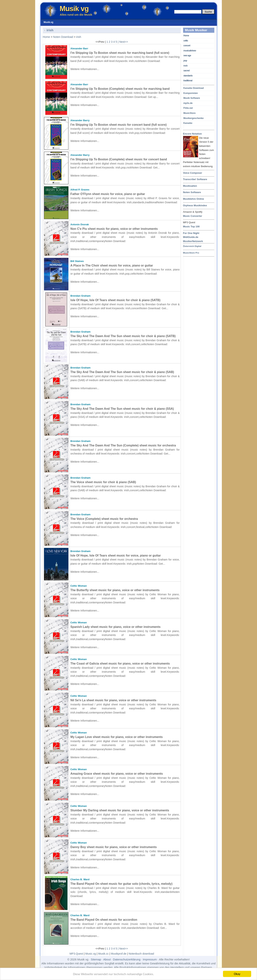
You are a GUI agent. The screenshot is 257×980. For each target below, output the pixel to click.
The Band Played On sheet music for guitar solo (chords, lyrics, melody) (122, 884)
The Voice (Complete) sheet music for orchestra (104, 519)
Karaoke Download (194, 88)
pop (185, 61)
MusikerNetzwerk (193, 241)
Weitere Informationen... (85, 69)
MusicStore (190, 113)
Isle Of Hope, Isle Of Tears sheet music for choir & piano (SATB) (116, 300)
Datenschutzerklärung (127, 959)
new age (187, 56)
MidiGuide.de (191, 237)
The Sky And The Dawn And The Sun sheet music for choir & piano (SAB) (122, 372)
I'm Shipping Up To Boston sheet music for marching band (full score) (120, 53)
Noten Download (63, 37)
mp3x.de (188, 103)
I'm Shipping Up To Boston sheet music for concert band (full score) (119, 125)
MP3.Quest (76, 954)
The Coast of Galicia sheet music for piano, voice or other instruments (120, 664)
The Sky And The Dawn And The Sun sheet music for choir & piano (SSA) (122, 409)
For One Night (191, 233)
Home (186, 36)
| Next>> (123, 42)
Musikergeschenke (194, 118)
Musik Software (192, 98)
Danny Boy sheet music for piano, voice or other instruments (114, 847)
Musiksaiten (190, 186)
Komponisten (191, 93)
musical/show (190, 51)
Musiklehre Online (194, 199)
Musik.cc (103, 954)
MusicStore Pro (191, 253)
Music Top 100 (191, 227)
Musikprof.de (119, 954)
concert (187, 46)
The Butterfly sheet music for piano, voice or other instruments (115, 590)
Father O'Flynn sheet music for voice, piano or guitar (108, 194)
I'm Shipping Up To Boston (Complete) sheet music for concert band (119, 159)
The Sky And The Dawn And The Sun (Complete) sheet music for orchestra (123, 445)
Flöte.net (188, 108)
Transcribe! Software (195, 179)
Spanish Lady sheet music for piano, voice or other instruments (116, 627)
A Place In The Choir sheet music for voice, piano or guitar (112, 265)
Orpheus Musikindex (195, 205)
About (107, 959)
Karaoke (188, 123)
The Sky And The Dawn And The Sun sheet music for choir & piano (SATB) (123, 336)
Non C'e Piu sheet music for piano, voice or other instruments (114, 229)
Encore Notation (193, 134)
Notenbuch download (141, 954)
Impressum (150, 959)
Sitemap (96, 959)
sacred (187, 71)
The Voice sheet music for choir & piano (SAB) (103, 482)
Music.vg (91, 954)
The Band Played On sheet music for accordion (104, 920)
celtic (186, 41)
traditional (188, 81)
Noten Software (192, 192)
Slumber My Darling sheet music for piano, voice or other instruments (120, 810)
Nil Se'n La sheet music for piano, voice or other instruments (113, 700)
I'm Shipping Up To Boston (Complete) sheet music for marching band (120, 89)
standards (188, 76)
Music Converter (193, 216)
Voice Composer (193, 173)
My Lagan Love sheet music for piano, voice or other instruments (117, 737)
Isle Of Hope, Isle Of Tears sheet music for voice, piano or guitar (116, 555)
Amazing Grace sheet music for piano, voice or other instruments (117, 774)
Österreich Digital (192, 246)
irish (79, 37)
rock (185, 66)
